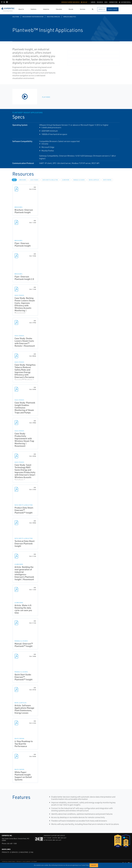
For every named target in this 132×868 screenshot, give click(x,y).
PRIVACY (19, 862)
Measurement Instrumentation (33, 17)
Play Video (46, 97)
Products (6, 852)
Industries (24, 852)
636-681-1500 (12, 843)
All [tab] (14, 180)
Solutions (16, 17)
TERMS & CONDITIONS (9, 862)
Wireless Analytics (70, 17)
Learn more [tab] (66, 180)
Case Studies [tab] (34, 180)
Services (15, 852)
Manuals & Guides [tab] (79, 180)
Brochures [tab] (23, 180)
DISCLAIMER (27, 862)
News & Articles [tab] (94, 180)
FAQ (32, 852)
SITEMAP (34, 862)
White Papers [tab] (107, 180)
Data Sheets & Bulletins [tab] (50, 180)
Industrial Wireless (53, 17)
